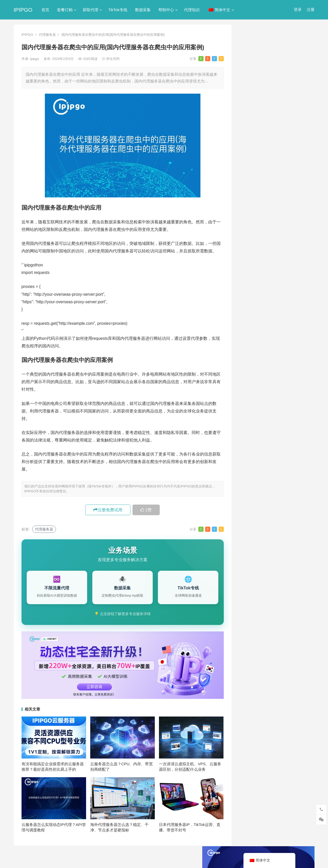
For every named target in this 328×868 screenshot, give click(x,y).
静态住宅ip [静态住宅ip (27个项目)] (253, 535)
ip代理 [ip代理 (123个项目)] (296, 450)
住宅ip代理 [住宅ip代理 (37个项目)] (253, 484)
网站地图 (103, 859)
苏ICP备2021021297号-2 (75, 859)
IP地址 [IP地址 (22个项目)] (271, 458)
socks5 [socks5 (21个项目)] (250, 467)
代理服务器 (47, 35)
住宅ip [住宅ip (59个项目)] (300, 476)
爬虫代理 (250, 277)
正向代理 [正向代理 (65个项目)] (298, 510)
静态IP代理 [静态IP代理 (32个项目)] (293, 527)
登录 (298, 9)
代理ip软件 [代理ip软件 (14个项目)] (253, 476)
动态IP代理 (252, 240)
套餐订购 (65, 10)
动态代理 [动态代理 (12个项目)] (277, 493)
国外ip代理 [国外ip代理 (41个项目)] (253, 510)
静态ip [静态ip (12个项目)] (272, 527)
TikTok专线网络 (255, 221)
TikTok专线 (118, 10)
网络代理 (250, 287)
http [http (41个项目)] (260, 450)
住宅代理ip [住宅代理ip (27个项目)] (278, 484)
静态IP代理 (252, 296)
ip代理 (247, 203)
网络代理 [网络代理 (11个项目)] (291, 518)
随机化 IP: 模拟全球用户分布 (270, 375)
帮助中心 (166, 10)
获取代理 (90, 10)
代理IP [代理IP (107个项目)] (295, 467)
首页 (45, 10)
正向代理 (250, 268)
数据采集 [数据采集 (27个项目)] (277, 510)
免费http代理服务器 (265, 174)
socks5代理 (252, 212)
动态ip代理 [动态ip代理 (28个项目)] (253, 493)
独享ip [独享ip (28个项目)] (272, 518)
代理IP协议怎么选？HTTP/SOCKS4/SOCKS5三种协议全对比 (277, 388)
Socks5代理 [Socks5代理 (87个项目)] (273, 467)
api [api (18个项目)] (247, 450)
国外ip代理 (251, 259)
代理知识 (192, 10)
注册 (311, 9)
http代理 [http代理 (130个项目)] (277, 450)
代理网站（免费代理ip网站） (268, 116)
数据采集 (143, 10)
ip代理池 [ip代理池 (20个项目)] (252, 458)
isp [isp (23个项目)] (286, 458)
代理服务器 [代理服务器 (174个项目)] (278, 476)
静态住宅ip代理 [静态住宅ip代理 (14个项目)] (282, 535)
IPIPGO (23, 10)
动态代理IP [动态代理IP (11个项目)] (254, 501)
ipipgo (35, 59)
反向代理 (250, 249)
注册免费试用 (108, 510)
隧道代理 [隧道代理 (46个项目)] (252, 527)
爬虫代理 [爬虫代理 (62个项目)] (252, 518)
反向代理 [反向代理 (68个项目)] (277, 501)
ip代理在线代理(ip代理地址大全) (276, 126)
